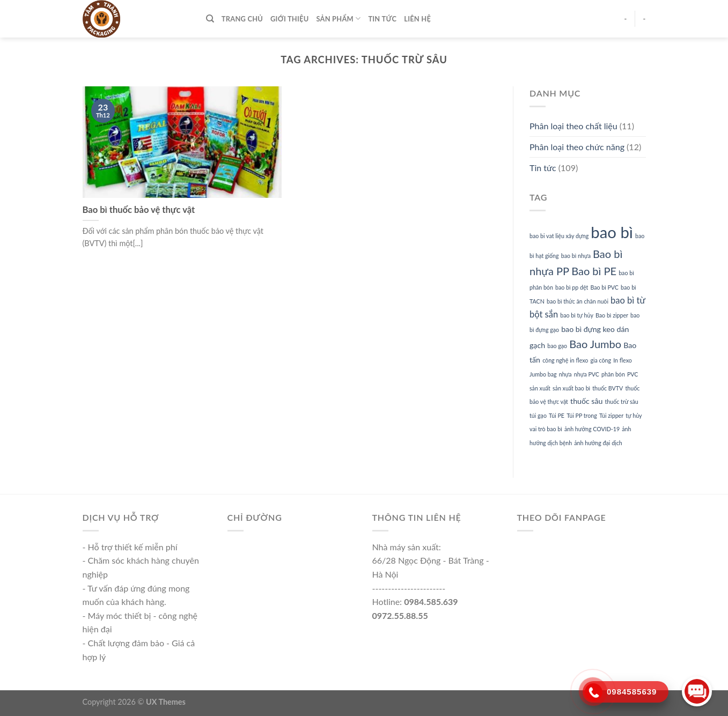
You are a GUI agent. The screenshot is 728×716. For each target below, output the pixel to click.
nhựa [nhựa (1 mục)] (565, 374)
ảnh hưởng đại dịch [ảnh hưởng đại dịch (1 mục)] (598, 443)
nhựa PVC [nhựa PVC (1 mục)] (587, 374)
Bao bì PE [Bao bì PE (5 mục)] (594, 271)
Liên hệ (417, 19)
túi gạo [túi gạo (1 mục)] (538, 415)
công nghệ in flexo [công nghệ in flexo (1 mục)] (565, 360)
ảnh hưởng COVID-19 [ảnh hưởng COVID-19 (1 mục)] (592, 429)
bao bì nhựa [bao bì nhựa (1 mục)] (576, 256)
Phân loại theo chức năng (577, 147)
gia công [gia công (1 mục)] (601, 360)
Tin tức (382, 19)
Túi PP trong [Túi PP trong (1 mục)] (582, 415)
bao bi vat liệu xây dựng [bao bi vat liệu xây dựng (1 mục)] (559, 236)
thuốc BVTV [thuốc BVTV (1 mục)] (608, 388)
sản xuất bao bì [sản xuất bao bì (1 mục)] (571, 388)
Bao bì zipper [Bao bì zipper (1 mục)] (612, 315)
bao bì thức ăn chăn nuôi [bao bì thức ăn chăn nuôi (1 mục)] (578, 301)
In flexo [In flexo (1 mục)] (623, 360)
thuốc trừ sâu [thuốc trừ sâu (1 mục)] (622, 401)
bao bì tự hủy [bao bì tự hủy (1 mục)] (577, 315)
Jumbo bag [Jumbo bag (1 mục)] (543, 374)
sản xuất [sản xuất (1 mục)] (540, 388)
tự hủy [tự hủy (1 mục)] (634, 415)
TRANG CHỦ (242, 19)
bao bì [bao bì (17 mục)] (612, 232)
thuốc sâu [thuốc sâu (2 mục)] (586, 401)
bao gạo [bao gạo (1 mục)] (557, 346)
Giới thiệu (289, 19)
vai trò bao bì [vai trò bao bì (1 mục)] (546, 429)
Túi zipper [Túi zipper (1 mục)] (611, 415)
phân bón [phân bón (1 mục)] (613, 374)
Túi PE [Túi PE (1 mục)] (557, 415)
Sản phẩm (338, 19)
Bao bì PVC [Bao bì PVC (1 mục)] (604, 287)
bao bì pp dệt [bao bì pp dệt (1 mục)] (572, 287)
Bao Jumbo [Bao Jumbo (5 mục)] (595, 344)
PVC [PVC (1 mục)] (633, 374)
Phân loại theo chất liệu (573, 126)
